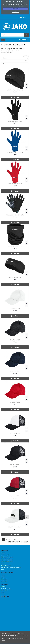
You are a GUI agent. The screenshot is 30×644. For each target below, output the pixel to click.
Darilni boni (4, 579)
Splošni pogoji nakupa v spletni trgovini (11, 567)
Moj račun (4, 587)
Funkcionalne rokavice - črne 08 (15, 121)
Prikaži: (27, 61)
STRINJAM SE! (15, 9)
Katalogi (3, 553)
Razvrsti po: (26, 56)
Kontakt (3, 575)
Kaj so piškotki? (15, 12)
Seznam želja (4, 591)
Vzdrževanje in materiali (7, 557)
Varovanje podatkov (6, 565)
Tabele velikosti (5, 555)
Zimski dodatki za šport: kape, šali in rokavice (15, 45)
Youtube (3, 563)
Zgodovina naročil (6, 589)
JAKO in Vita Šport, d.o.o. (7, 559)
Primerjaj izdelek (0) (7, 52)
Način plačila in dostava (7, 561)
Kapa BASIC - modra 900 (15, 371)
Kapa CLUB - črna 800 (15, 465)
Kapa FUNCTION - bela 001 (15, 527)
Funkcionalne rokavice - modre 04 (15, 152)
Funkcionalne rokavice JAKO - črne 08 (15, 215)
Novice (3, 593)
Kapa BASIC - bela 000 (15, 309)
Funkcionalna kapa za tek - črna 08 (15, 90)
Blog (2, 569)
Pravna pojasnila (13, 636)
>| (15, 539)
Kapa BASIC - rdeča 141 (15, 402)
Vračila (3, 577)
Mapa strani (4, 581)
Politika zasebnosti (22, 636)
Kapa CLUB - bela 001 (15, 433)
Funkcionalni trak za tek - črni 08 (15, 277)
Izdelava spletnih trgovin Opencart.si (12, 638)
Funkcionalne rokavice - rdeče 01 (15, 184)
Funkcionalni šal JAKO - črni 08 (15, 246)
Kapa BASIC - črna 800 (15, 340)
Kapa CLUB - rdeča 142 (15, 496)
